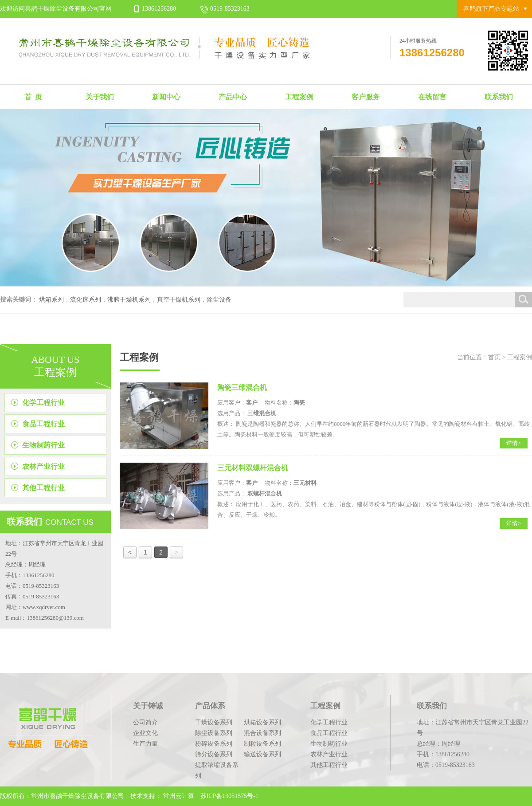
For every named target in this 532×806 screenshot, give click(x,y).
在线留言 (432, 97)
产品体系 (210, 706)
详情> (514, 443)
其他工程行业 (43, 488)
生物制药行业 (43, 445)
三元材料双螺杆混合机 (253, 468)
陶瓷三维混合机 (242, 387)
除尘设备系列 (214, 733)
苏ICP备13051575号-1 (229, 796)
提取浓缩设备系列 (217, 770)
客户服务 (366, 97)
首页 (494, 357)
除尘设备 (219, 300)
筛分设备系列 (214, 754)
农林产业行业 (43, 466)
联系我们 (499, 97)
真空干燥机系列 (179, 300)
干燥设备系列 (214, 722)
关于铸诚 (148, 706)
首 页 (33, 97)
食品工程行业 (43, 424)
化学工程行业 (43, 403)
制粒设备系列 (262, 744)
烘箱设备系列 (262, 722)
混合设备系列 (262, 733)
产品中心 (233, 97)
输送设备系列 (262, 754)
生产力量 (145, 744)
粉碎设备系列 (214, 744)
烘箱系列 (51, 300)
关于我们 (100, 97)
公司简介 (145, 722)
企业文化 (145, 733)
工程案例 (299, 97)
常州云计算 (179, 796)
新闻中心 (166, 97)
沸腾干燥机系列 (129, 300)
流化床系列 (86, 300)
